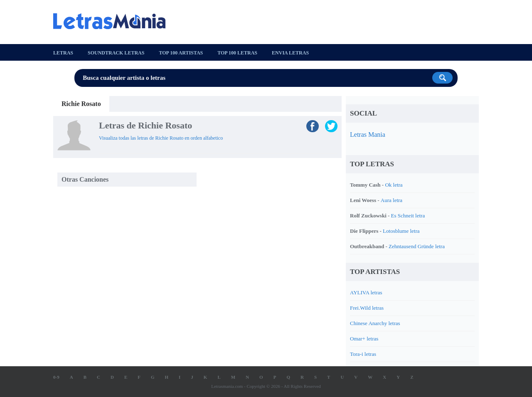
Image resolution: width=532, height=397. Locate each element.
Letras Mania (368, 134)
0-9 (56, 377)
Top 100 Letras (237, 53)
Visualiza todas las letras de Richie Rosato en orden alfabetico (161, 138)
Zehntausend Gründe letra (417, 246)
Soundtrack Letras (116, 53)
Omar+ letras (364, 339)
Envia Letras (290, 53)
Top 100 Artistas (181, 53)
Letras (63, 53)
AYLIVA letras (366, 292)
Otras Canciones (85, 179)
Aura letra (392, 200)
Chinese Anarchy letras (375, 323)
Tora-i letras (363, 354)
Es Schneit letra (408, 216)
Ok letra (394, 185)
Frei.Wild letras (367, 308)
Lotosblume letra (401, 231)
